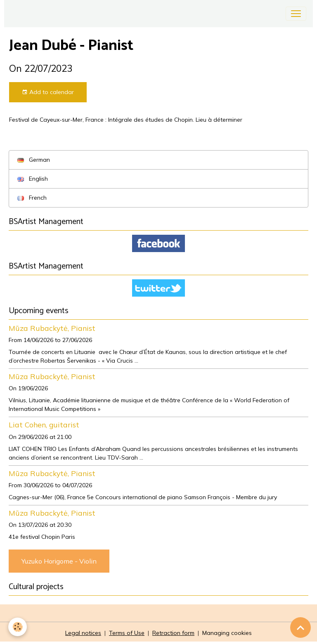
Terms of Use (127, 633)
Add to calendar (48, 92)
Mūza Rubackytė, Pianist (52, 328)
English (33, 179)
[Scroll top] (300, 627)
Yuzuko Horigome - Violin (59, 561)
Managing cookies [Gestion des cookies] (227, 633)
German (34, 160)
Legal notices (83, 633)
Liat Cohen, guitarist (44, 425)
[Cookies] (18, 627)
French (32, 198)
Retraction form (173, 633)
